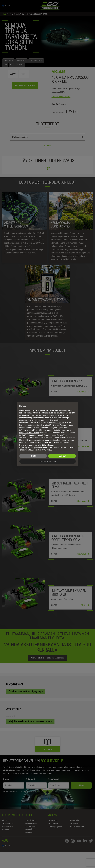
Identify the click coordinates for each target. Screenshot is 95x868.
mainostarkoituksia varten (29, 433)
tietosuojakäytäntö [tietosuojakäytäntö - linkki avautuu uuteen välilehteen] (31, 413)
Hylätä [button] (33, 456)
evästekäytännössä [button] (36, 420)
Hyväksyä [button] (62, 456)
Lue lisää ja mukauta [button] (47, 461)
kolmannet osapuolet (56, 423)
